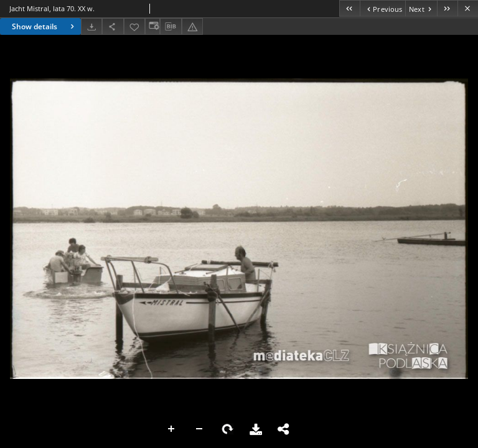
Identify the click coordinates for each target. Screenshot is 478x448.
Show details (45, 26)
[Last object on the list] (447, 8)
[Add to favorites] (134, 26)
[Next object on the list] (421, 8)
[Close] (468, 8)
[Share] (113, 26)
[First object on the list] (349, 8)
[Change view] (152, 26)
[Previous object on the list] (382, 8)
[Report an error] (192, 26)
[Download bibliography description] (171, 27)
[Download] (91, 26)
